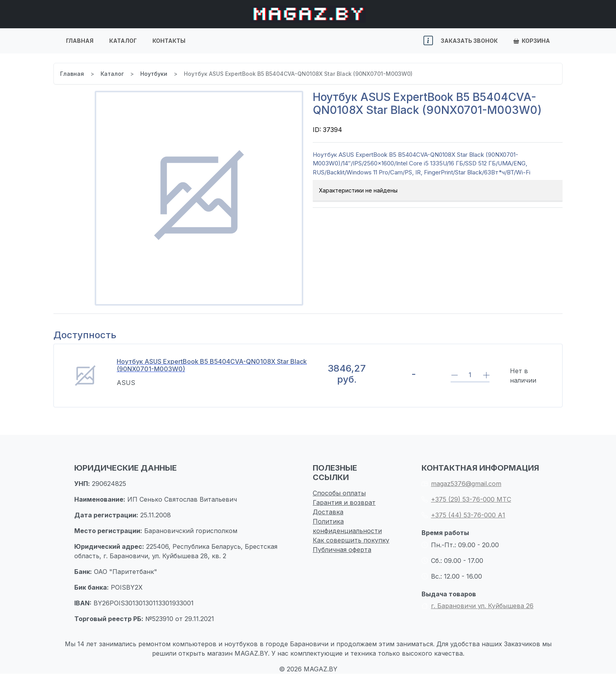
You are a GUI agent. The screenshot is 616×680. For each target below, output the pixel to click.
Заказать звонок (469, 41)
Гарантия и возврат (344, 502)
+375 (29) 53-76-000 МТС (466, 499)
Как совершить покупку (351, 540)
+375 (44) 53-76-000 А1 (463, 515)
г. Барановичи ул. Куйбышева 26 (478, 606)
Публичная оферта (342, 550)
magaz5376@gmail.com (461, 484)
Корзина (532, 41)
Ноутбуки (154, 74)
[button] (428, 41)
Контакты (169, 41)
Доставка (328, 512)
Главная (80, 41)
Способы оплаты (339, 493)
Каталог (123, 41)
